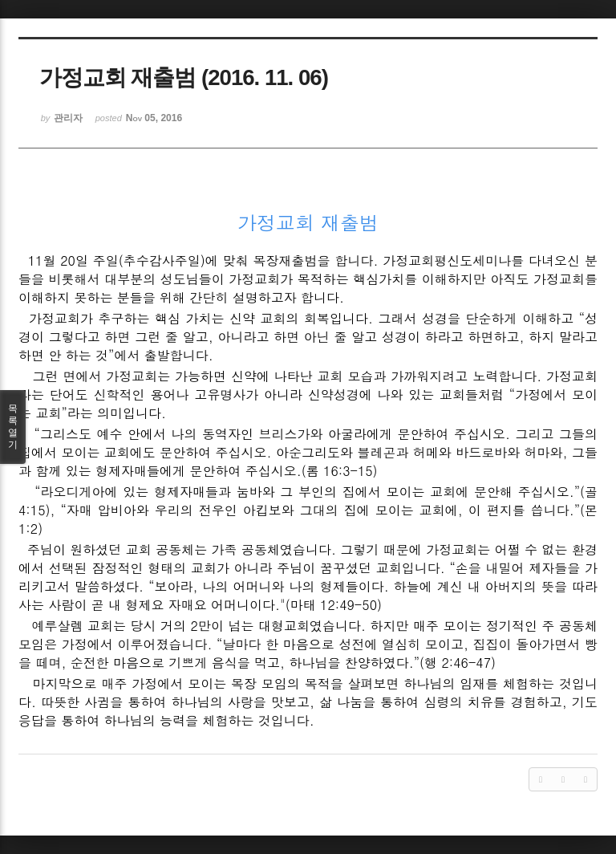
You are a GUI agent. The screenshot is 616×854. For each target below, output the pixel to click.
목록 (13, 427)
